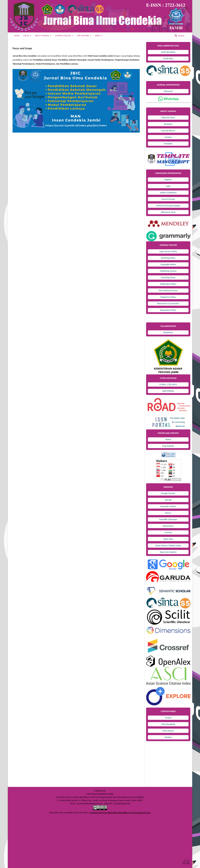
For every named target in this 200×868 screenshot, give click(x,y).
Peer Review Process (168, 291)
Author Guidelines (168, 193)
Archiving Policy (168, 258)
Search (181, 36)
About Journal (42, 36)
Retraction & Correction (168, 304)
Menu (98, 36)
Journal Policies (63, 36)
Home (17, 36)
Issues (26, 36)
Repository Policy (168, 310)
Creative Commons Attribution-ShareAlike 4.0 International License (120, 813)
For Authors (83, 36)
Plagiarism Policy (168, 297)
